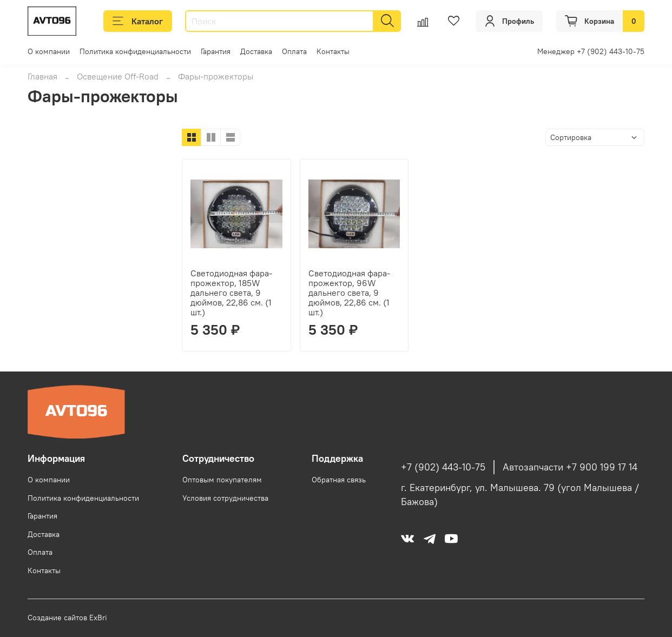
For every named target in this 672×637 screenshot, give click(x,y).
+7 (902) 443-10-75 (443, 467)
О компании (49, 51)
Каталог (138, 21)
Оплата (294, 51)
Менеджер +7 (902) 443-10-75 (591, 51)
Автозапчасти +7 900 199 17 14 (570, 467)
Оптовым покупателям (222, 480)
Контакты (333, 51)
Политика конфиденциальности (135, 51)
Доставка (256, 51)
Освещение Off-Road (118, 76)
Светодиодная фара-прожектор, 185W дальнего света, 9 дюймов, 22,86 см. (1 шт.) (231, 293)
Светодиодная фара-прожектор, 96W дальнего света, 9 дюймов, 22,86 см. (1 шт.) (349, 293)
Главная (42, 76)
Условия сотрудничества (225, 498)
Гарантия (216, 51)
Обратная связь (339, 480)
